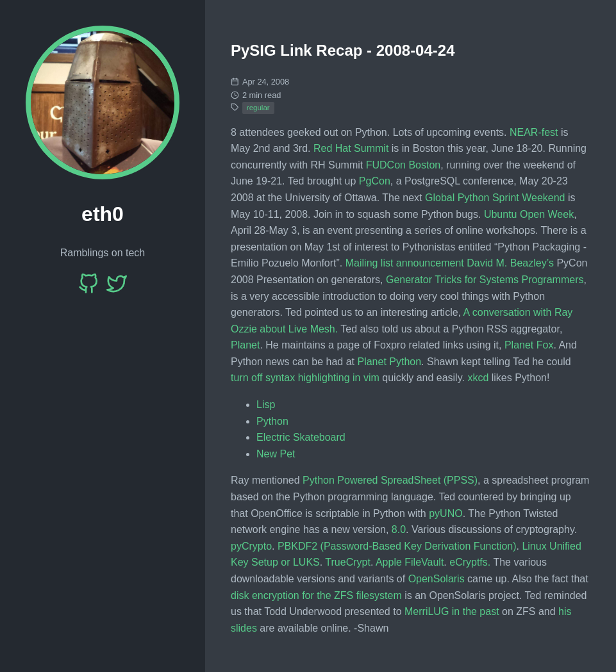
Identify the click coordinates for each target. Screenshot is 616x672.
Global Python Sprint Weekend (495, 198)
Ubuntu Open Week (529, 214)
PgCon (375, 181)
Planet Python (389, 362)
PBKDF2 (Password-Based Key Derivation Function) (397, 546)
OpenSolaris (437, 579)
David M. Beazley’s (510, 263)
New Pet (276, 454)
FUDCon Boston (404, 165)
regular (258, 108)
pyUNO (445, 513)
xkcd (478, 378)
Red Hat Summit (351, 148)
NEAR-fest (534, 132)
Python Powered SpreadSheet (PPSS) (390, 480)
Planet (245, 345)
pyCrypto (251, 546)
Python (272, 421)
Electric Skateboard (301, 437)
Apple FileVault (410, 562)
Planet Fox (529, 345)
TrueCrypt (348, 562)
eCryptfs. (470, 562)
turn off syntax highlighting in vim (305, 378)
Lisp (266, 405)
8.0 (399, 529)
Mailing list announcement (405, 263)
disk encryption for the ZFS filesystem (316, 595)
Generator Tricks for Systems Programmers (485, 280)
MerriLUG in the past (452, 611)
